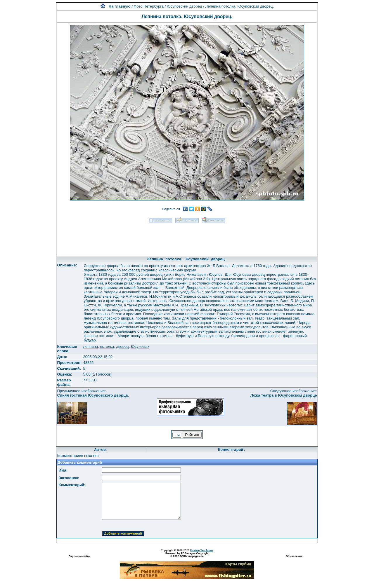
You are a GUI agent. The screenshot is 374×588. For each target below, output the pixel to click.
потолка (107, 347)
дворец (122, 347)
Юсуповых (140, 347)
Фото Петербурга (149, 6)
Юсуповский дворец (185, 6)
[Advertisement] (187, 238)
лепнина (90, 347)
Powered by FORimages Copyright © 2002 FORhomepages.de (187, 555)
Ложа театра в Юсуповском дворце (284, 395)
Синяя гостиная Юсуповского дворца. (93, 395)
